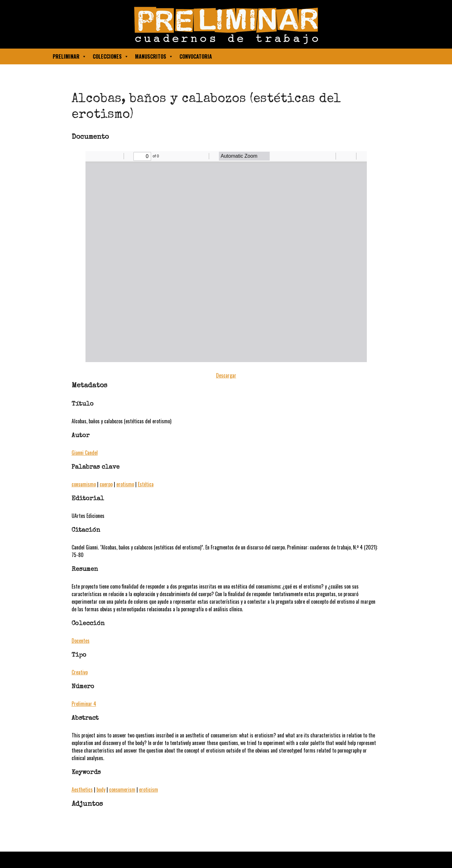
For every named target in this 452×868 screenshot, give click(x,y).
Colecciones (111, 56)
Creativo (80, 672)
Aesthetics (82, 789)
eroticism (149, 789)
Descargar (226, 375)
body (101, 789)
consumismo (84, 484)
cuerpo (106, 484)
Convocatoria (196, 56)
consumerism (122, 789)
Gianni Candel (85, 453)
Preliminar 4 (84, 704)
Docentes (81, 641)
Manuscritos (154, 56)
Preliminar (70, 56)
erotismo (125, 484)
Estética (146, 484)
